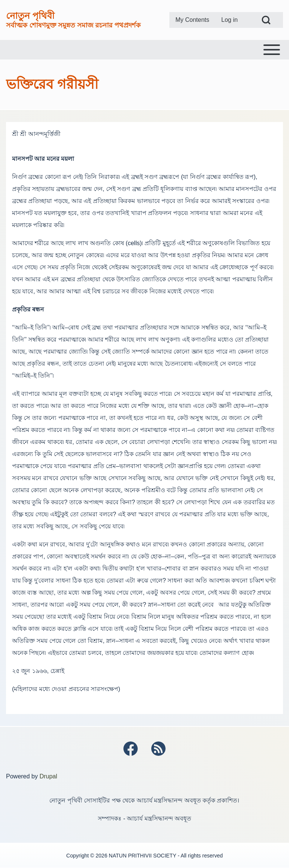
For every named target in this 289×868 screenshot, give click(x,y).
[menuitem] (192, 20)
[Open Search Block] (266, 20)
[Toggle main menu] (144, 50)
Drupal (48, 776)
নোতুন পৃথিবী (30, 16)
